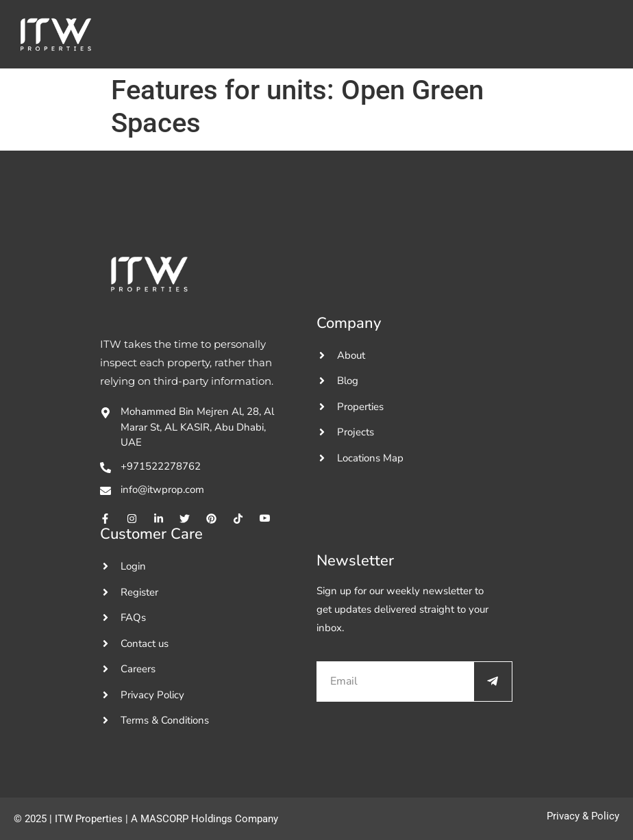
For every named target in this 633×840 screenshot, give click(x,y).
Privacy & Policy (583, 816)
